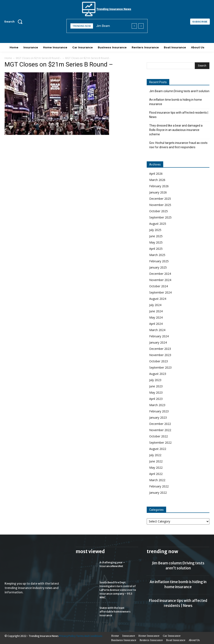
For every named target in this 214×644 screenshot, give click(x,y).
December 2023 (160, 349)
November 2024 (160, 280)
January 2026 (158, 192)
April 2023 (156, 399)
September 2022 (160, 443)
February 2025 (159, 261)
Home (8, 58)
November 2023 (160, 355)
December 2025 (160, 199)
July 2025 (155, 230)
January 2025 (158, 267)
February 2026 (159, 186)
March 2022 (157, 480)
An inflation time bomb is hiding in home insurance (176, 102)
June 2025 (156, 236)
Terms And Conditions (89, 636)
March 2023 (157, 405)
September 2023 (160, 367)
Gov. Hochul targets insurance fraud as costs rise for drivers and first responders (178, 145)
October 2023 (159, 361)
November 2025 (160, 205)
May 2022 (156, 468)
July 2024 (155, 305)
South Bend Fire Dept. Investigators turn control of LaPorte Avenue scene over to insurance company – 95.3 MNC (118, 590)
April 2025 (156, 249)
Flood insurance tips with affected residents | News (179, 115)
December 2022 (160, 424)
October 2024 (159, 286)
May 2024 (156, 317)
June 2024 (156, 311)
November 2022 (160, 430)
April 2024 (156, 324)
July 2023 (155, 380)
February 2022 (159, 486)
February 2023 (159, 411)
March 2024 (157, 330)
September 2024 (160, 292)
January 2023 (158, 417)
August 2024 (158, 299)
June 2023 (156, 386)
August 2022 (158, 449)
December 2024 (160, 274)
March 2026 (157, 180)
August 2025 (158, 224)
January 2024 (158, 342)
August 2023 (158, 374)
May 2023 (156, 392)
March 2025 (157, 255)
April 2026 (156, 174)
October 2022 (159, 436)
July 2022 (155, 455)
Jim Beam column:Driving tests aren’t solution (179, 91)
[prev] (134, 26)
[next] (141, 26)
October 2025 (159, 211)
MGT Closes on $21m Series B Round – (39, 58)
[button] (15, 21)
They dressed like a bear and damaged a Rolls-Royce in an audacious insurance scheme (176, 130)
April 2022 (156, 474)
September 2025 (160, 217)
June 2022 (156, 461)
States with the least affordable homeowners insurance (115, 612)
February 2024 (159, 336)
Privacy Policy (67, 636)
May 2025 (156, 242)
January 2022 (158, 493)
